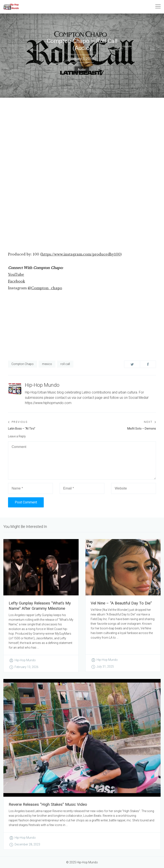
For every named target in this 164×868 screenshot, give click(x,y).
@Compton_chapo (45, 288)
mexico (47, 364)
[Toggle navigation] (158, 7)
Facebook (16, 281)
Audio (82, 70)
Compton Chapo (23, 364)
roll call (65, 364)
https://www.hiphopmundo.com (48, 403)
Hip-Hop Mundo (42, 385)
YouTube (16, 274)
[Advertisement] (82, 219)
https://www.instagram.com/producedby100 (81, 254)
